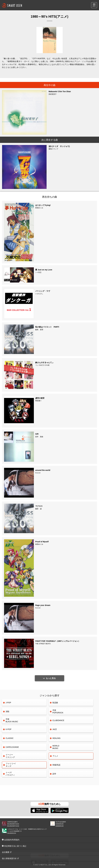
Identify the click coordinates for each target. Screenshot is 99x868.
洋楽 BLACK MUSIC (12, 720)
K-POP (9, 729)
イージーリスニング (10, 756)
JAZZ (55, 729)
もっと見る (51, 678)
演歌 (7, 711)
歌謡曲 (55, 703)
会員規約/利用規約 (12, 840)
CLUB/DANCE (58, 720)
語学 (54, 774)
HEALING (56, 738)
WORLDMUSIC (56, 747)
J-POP (8, 703)
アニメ (55, 756)
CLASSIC (10, 738)
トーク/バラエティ (10, 774)
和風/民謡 (56, 765)
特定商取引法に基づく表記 (15, 846)
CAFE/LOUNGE (12, 747)
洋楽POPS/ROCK (58, 711)
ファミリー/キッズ (11, 765)
